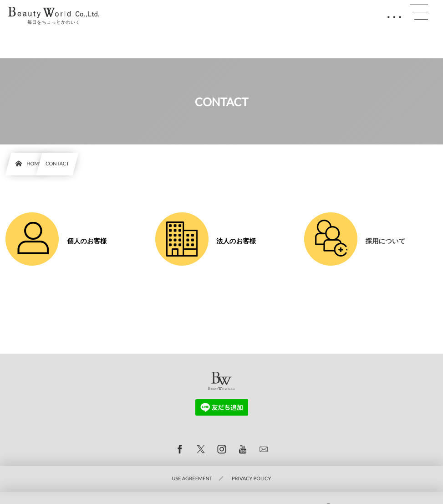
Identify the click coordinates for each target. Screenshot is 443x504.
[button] (419, 12)
